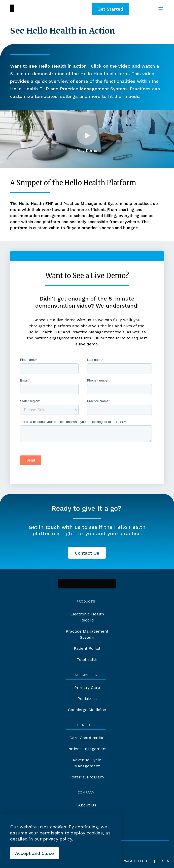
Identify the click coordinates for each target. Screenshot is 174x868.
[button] (87, 139)
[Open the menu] (160, 9)
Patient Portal (87, 648)
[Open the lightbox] (87, 135)
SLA (166, 861)
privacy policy (58, 839)
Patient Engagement (87, 749)
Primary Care (87, 687)
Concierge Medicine (87, 710)
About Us (87, 805)
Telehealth (87, 659)
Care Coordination (87, 738)
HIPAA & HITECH (133, 861)
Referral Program (87, 777)
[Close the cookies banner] (34, 853)
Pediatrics (87, 699)
